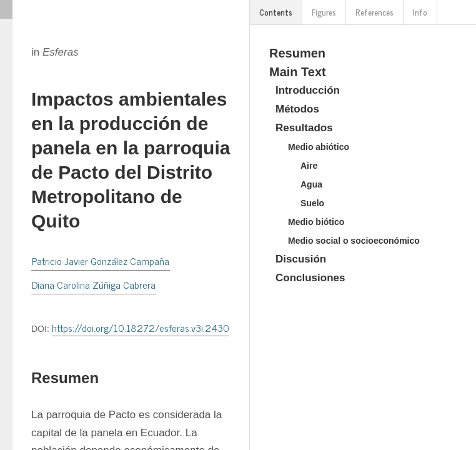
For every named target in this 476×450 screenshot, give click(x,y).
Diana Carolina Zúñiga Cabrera (94, 284)
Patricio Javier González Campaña (101, 261)
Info (420, 12)
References (374, 12)
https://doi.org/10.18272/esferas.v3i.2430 (141, 327)
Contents (276, 12)
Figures (324, 12)
